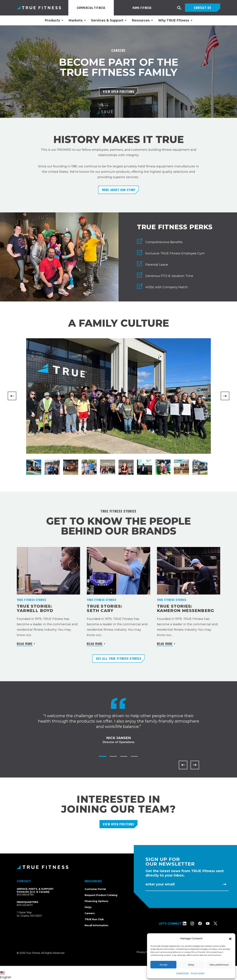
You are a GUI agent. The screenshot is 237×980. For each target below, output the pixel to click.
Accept (163, 965)
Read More (25, 644)
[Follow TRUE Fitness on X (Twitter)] (218, 923)
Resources (141, 21)
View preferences (219, 965)
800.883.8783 (25, 895)
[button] (230, 938)
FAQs (88, 907)
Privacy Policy (198, 973)
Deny (191, 965)
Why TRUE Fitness (174, 21)
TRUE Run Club (94, 919)
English (6, 975)
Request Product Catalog (101, 895)
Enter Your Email (160, 884)
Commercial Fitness (91, 8)
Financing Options (96, 901)
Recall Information (96, 925)
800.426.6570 (25, 905)
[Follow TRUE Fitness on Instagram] (195, 923)
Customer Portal (95, 889)
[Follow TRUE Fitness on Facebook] (203, 923)
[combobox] (6, 973)
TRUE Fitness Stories (32, 600)
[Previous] (12, 396)
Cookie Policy (183, 973)
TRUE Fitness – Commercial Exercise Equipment (39, 8)
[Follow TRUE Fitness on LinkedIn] (188, 923)
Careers (90, 913)
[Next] (225, 396)
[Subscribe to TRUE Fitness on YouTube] (211, 923)
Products (52, 21)
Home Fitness (129, 8)
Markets (76, 21)
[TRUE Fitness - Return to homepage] (118, 867)
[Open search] (179, 8)
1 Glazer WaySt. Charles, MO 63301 (33, 914)
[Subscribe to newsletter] (224, 884)
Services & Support (107, 21)
